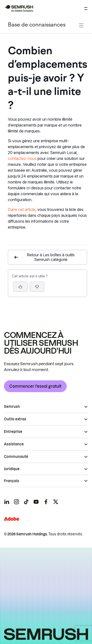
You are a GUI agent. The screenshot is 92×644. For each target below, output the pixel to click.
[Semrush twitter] (56, 502)
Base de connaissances (37, 25)
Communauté (16, 457)
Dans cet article (22, 209)
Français (12, 481)
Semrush (12, 407)
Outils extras (15, 419)
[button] (37, 287)
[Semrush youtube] (36, 502)
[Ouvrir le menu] (86, 9)
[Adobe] (12, 519)
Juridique (12, 469)
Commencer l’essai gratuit (35, 386)
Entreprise (13, 432)
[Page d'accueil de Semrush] (19, 9)
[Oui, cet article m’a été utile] (20, 287)
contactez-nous (22, 158)
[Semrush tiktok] (26, 502)
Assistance (14, 444)
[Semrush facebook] (46, 502)
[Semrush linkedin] (7, 502)
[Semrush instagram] (16, 502)
